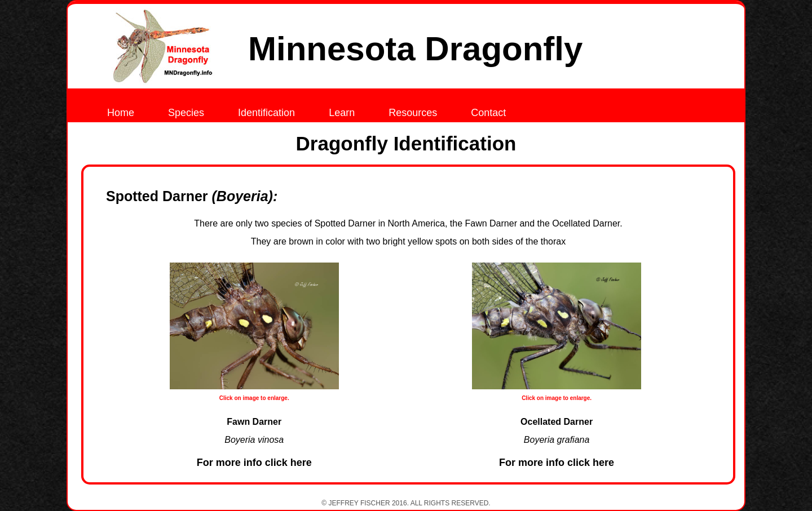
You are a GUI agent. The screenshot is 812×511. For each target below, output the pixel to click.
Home (121, 113)
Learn (342, 113)
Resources (413, 113)
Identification (266, 113)
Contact (488, 113)
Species (186, 113)
